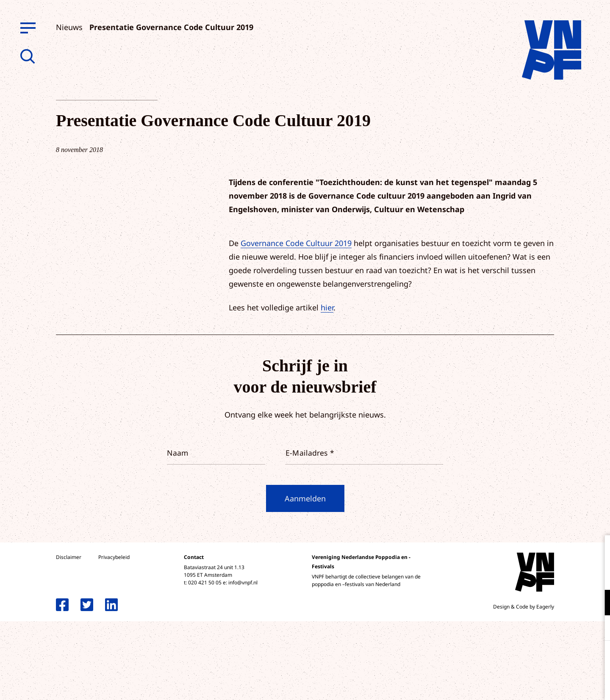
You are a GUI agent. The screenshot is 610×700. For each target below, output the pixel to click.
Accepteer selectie (538, 684)
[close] (597, 551)
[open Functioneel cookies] (596, 603)
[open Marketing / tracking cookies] (596, 629)
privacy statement (568, 575)
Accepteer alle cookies (538, 660)
